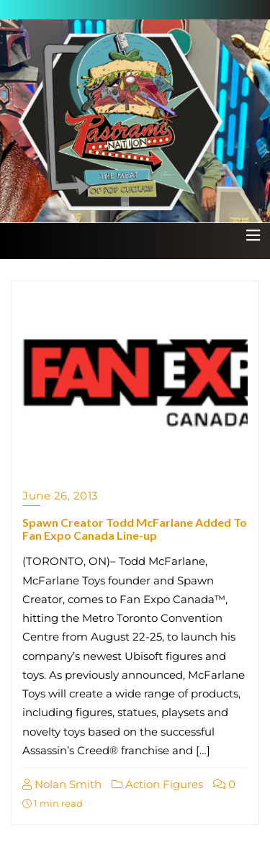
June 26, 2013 (60, 496)
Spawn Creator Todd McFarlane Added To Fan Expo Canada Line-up (135, 529)
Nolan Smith (62, 784)
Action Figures (157, 784)
